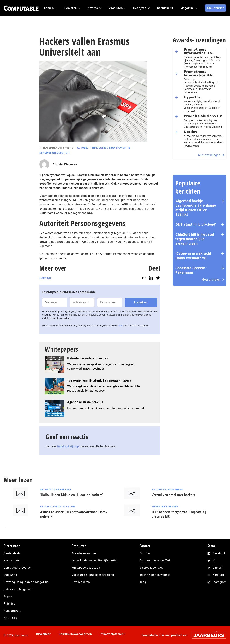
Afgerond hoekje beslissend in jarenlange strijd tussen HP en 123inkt (196, 208)
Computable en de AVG (155, 560)
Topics (8, 596)
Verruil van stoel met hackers (173, 495)
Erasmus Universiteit (55, 153)
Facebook (219, 553)
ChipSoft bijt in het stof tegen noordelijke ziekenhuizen (195, 239)
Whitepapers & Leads (86, 568)
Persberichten (81, 582)
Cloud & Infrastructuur (57, 507)
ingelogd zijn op (68, 446)
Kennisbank (11, 560)
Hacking (45, 278)
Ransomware (12, 611)
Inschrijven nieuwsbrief (155, 575)
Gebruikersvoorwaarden (75, 634)
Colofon (145, 553)
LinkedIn (219, 568)
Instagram (220, 582)
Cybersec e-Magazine (18, 589)
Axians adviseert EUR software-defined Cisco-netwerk (74, 514)
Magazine (10, 575)
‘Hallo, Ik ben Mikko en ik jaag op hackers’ (72, 495)
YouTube (219, 575)
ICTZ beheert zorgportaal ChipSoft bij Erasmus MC (179, 514)
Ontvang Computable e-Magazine (26, 582)
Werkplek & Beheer (165, 507)
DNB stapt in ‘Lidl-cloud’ (196, 224)
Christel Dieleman (65, 164)
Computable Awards (17, 568)
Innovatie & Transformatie (111, 148)
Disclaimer (43, 634)
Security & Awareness (56, 490)
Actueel (83, 148)
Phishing (9, 604)
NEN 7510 (10, 618)
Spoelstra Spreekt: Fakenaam (191, 270)
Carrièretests (12, 553)
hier (121, 326)
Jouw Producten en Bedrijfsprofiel (94, 560)
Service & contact (151, 568)
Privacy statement (112, 634)
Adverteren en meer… (85, 553)
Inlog (143, 582)
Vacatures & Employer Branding (93, 575)
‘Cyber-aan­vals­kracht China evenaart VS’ (193, 256)
